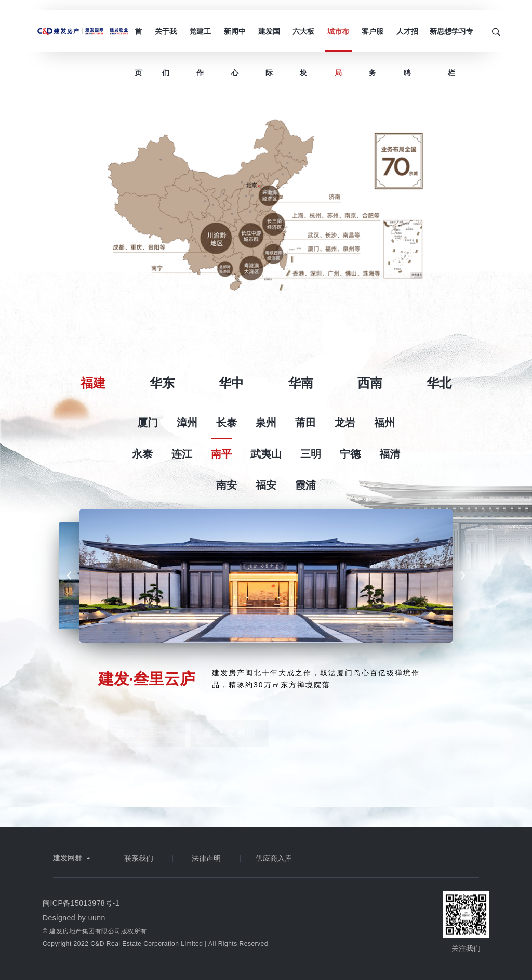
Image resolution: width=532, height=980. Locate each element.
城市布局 (338, 40)
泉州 (266, 423)
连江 (182, 454)
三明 (311, 454)
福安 (266, 485)
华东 (162, 383)
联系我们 (139, 858)
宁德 (350, 454)
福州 (384, 423)
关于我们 (166, 40)
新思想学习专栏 (451, 40)
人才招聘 (407, 40)
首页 (138, 40)
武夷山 (266, 454)
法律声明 (206, 858)
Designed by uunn (74, 918)
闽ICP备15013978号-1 (81, 903)
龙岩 (345, 423)
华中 (231, 383)
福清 (390, 454)
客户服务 (373, 40)
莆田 (305, 423)
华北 (439, 383)
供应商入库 (274, 858)
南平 (221, 454)
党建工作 (200, 40)
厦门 (148, 423)
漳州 (187, 423)
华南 (301, 383)
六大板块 (303, 40)
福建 (93, 383)
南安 (227, 485)
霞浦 (305, 485)
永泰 (142, 454)
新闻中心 (235, 40)
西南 (370, 383)
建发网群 (73, 858)
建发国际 (269, 40)
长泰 (227, 423)
